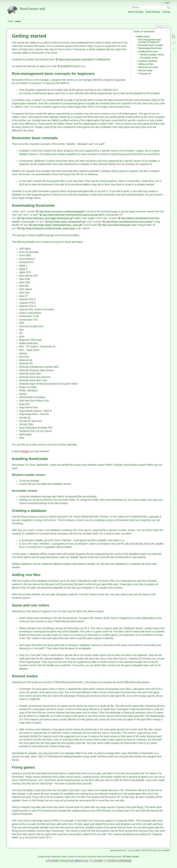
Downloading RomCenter (150, 48)
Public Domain (132, 857)
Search (168, 7)
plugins (26, 451)
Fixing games (144, 74)
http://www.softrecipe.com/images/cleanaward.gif (47, 218)
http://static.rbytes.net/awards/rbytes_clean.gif (57, 225)
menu (18, 21)
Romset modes (145, 71)
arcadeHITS (67, 66)
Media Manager (153, 12)
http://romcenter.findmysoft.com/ (119, 225)
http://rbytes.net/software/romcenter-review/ (129, 222)
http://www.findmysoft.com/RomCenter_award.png (47, 228)
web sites (76, 242)
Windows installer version (152, 55)
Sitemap (166, 12)
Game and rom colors (148, 67)
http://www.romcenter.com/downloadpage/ (62, 212)
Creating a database (148, 61)
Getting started (143, 37)
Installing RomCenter (148, 52)
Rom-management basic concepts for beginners (150, 41)
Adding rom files (146, 64)
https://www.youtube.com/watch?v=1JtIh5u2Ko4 (84, 59)
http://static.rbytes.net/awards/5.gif (67, 222)
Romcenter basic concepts (150, 45)
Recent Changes (136, 12)
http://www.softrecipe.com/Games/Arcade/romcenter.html (73, 215)
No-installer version (149, 58)
